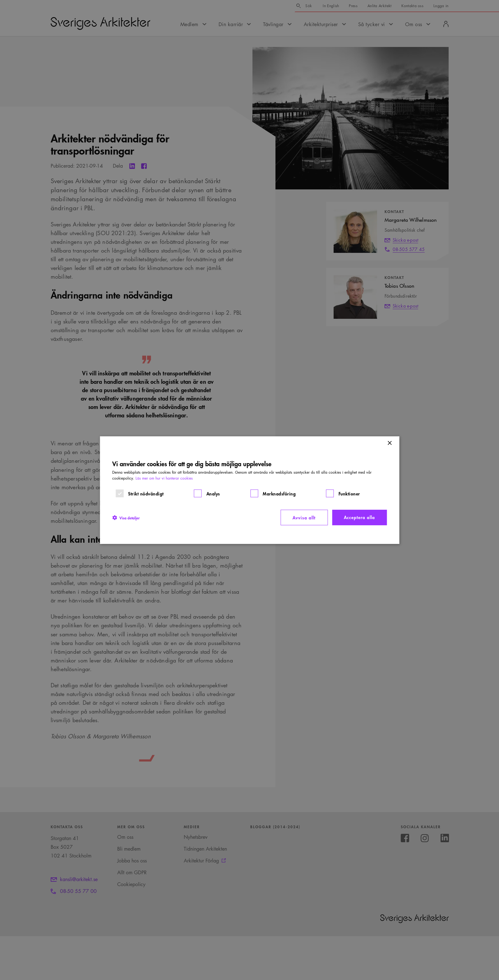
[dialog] (249, 490)
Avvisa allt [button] (304, 517)
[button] (126, 518)
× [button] (389, 443)
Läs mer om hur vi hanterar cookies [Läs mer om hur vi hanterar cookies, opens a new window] (164, 478)
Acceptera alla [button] (359, 517)
